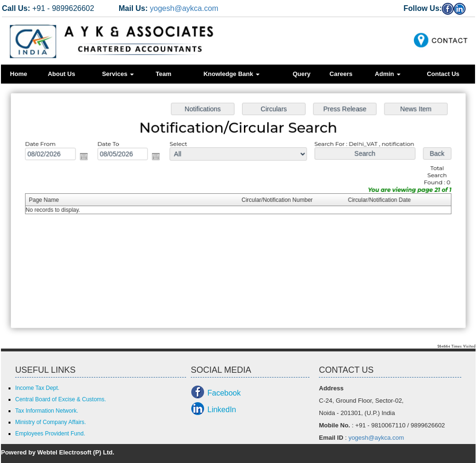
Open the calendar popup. (87, 158)
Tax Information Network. (47, 411)
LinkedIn (222, 410)
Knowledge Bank (232, 74)
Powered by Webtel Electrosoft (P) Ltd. (58, 452)
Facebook (224, 393)
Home (19, 74)
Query (302, 74)
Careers (341, 74)
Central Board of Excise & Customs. (61, 399)
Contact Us (443, 74)
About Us (62, 74)
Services (118, 74)
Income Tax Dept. (37, 388)
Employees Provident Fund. (50, 434)
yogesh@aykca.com (184, 8)
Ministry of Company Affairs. (51, 422)
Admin (388, 74)
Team (163, 74)
